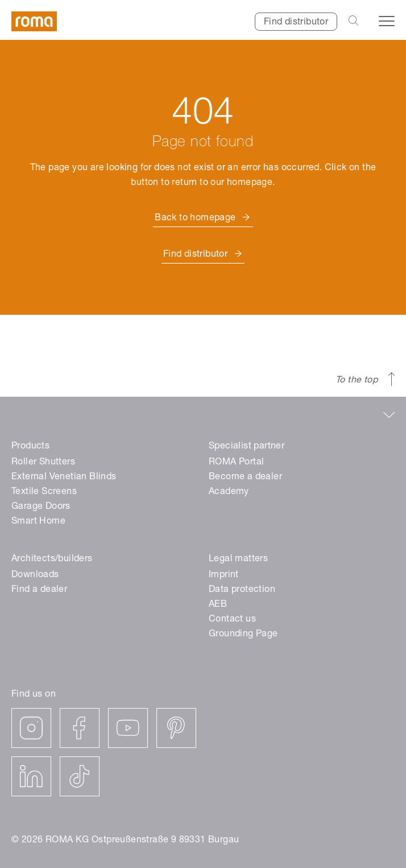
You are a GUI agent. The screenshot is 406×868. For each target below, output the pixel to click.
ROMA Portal (236, 463)
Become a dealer (245, 478)
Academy (229, 492)
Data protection (242, 590)
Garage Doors (41, 507)
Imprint (224, 575)
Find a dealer (39, 590)
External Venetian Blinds (64, 478)
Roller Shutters (43, 463)
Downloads (35, 575)
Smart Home (38, 522)
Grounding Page (243, 635)
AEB (218, 605)
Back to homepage (195, 219)
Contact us (232, 620)
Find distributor (296, 23)
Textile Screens (44, 492)
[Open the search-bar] (353, 22)
